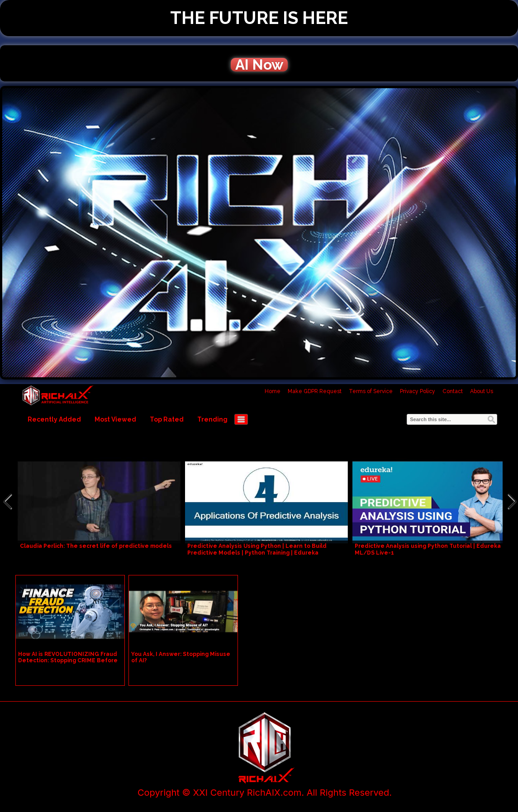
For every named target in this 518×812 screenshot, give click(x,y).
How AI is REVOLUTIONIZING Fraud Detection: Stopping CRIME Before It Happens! (68, 660)
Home (273, 391)
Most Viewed (115, 419)
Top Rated (167, 419)
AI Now (259, 65)
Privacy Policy (418, 391)
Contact (453, 391)
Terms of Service (371, 391)
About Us (482, 391)
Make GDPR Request (315, 391)
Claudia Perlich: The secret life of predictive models (96, 546)
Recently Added (54, 419)
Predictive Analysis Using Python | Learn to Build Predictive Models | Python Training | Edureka (257, 549)
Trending (212, 419)
